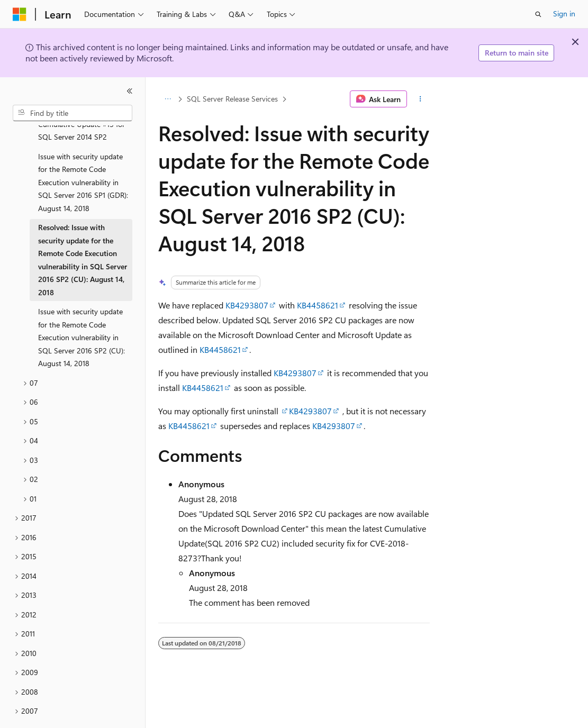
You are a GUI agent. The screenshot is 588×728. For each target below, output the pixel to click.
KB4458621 (318, 305)
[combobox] (73, 113)
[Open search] (538, 14)
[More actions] (420, 99)
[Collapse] (130, 91)
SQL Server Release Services (232, 99)
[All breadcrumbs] (168, 99)
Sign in (564, 13)
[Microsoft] (20, 14)
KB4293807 (247, 305)
